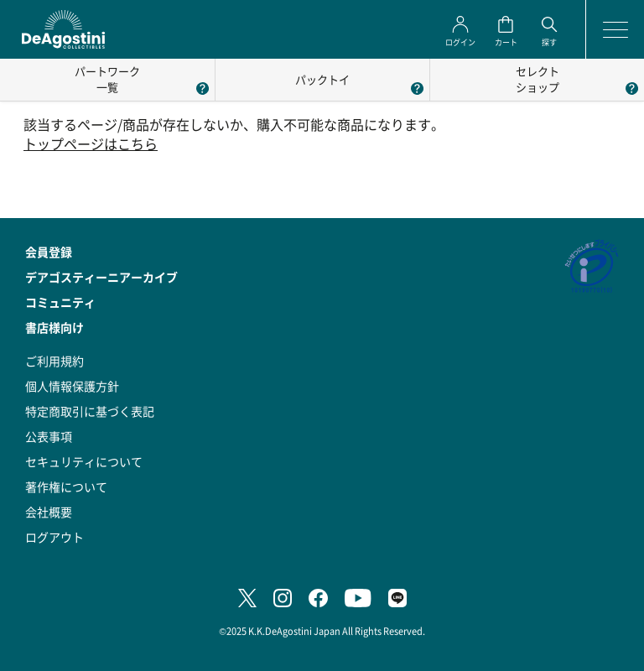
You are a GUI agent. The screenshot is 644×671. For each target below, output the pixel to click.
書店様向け (55, 327)
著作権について (66, 486)
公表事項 (49, 436)
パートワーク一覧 (107, 79)
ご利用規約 (55, 361)
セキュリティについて (84, 461)
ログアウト (55, 537)
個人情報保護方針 (72, 386)
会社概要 (49, 512)
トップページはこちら (91, 144)
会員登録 (49, 252)
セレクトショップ (538, 79)
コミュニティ (60, 302)
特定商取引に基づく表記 (90, 411)
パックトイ (322, 79)
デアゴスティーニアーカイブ (101, 277)
